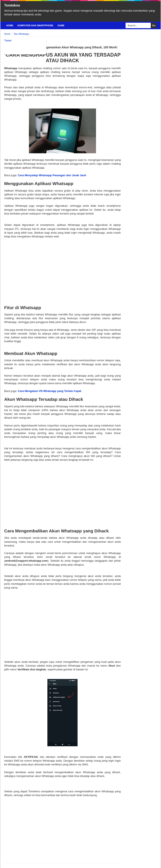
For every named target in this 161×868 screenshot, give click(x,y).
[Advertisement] (62, 268)
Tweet (8, 40)
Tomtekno (12, 5)
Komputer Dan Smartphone (35, 25)
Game (61, 25)
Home (10, 25)
